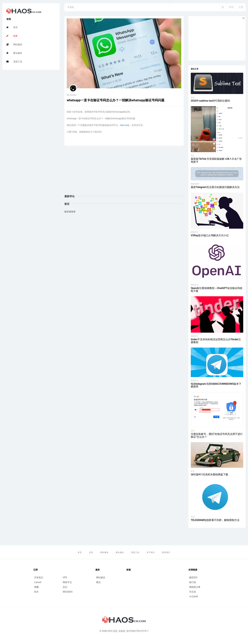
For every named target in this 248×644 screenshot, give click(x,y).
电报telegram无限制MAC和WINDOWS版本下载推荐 (216, 385)
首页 (12, 27)
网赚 (36, 587)
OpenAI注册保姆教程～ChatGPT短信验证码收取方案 (217, 290)
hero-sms (125, 125)
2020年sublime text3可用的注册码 (210, 101)
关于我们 (151, 552)
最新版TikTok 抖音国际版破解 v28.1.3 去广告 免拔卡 (216, 160)
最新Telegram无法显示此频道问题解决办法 (215, 187)
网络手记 (195, 232)
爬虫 (98, 582)
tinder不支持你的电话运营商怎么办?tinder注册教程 (216, 341)
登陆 (231, 7)
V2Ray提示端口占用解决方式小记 (210, 235)
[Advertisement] (124, 173)
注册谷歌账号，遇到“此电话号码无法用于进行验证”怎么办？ (217, 435)
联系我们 (166, 552)
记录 (12, 36)
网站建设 (14, 44)
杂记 (193, 97)
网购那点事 (195, 587)
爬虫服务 (14, 53)
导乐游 (193, 592)
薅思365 (193, 577)
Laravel (38, 582)
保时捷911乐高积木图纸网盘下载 (209, 475)
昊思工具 (14, 62)
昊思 (115, 631)
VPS (65, 577)
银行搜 (193, 582)
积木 (193, 471)
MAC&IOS (195, 184)
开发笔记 (39, 577)
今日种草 (194, 597)
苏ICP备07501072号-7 (137, 631)
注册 (241, 7)
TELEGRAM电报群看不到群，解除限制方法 (215, 520)
